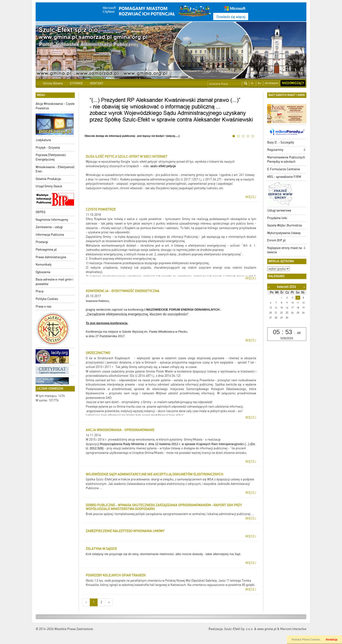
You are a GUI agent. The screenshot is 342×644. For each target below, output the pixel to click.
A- (253, 83)
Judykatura (43, 140)
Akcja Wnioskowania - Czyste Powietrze (55, 106)
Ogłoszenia (43, 272)
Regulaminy (275, 150)
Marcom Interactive (293, 629)
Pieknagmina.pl (46, 250)
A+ (260, 83)
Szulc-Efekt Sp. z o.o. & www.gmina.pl (250, 629)
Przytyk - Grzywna (48, 148)
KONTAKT (97, 83)
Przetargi (42, 242)
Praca (40, 291)
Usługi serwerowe (279, 210)
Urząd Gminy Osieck (49, 186)
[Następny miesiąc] (304, 287)
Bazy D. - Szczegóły (281, 142)
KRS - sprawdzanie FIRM (284, 177)
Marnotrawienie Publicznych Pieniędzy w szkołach (286, 160)
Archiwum (272, 83)
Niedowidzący (293, 83)
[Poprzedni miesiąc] (269, 287)
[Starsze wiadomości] (109, 602)
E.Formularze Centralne (284, 169)
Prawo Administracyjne (51, 257)
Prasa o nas (43, 306)
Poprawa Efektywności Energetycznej (51, 157)
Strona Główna (53, 83)
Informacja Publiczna (50, 235)
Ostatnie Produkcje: (49, 179)
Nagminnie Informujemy (52, 220)
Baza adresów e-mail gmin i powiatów (54, 282)
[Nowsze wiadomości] (86, 602)
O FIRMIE (76, 83)
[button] (304, 150)
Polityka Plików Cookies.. (306, 640)
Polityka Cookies (47, 299)
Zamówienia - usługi (49, 227)
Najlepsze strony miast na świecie (285, 250)
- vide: (145, 166)
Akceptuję (331, 640)
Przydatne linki (277, 218)
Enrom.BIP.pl (276, 240)
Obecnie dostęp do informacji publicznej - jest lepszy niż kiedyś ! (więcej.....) (132, 136)
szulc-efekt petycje (163, 166)
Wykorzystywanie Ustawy (284, 233)
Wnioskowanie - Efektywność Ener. (55, 169)
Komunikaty (44, 264)
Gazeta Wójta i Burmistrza (285, 225)
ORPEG (40, 212)
